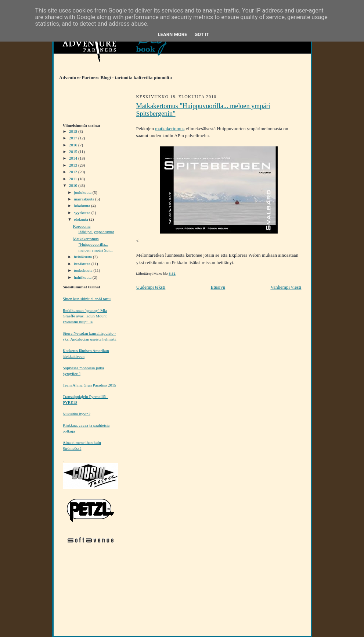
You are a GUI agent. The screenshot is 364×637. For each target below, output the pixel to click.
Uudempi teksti (151, 287)
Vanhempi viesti (286, 287)
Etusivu (218, 287)
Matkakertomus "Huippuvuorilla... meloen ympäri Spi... (93, 244)
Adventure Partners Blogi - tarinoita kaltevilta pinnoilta (113, 78)
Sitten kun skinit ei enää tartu (87, 299)
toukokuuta (84, 270)
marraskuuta (84, 199)
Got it (202, 34)
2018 (74, 131)
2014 (74, 158)
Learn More (173, 34)
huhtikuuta (83, 277)
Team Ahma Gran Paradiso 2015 (90, 385)
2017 (74, 138)
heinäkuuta (83, 257)
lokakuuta (82, 206)
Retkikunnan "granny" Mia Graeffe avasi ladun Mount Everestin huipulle (85, 316)
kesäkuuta (82, 264)
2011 (74, 179)
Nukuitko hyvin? (77, 414)
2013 (74, 165)
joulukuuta (83, 192)
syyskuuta (82, 213)
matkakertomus (170, 129)
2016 (74, 145)
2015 (74, 152)
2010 (74, 185)
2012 (74, 172)
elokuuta (81, 219)
